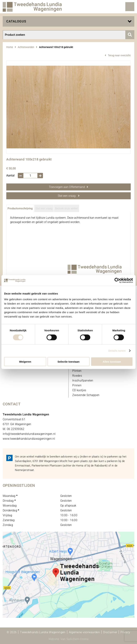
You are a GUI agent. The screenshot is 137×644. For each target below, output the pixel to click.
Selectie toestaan (69, 361)
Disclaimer (110, 632)
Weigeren (25, 361)
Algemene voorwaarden (84, 632)
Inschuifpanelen (83, 380)
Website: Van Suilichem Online (68, 639)
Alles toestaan (112, 361)
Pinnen (77, 385)
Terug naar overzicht (119, 55)
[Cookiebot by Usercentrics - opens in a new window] (117, 280)
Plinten (77, 371)
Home (10, 47)
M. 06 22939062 (13, 429)
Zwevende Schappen (86, 395)
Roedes (77, 376)
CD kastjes (79, 390)
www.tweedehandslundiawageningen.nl (29, 439)
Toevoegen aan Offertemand (68, 187)
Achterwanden (26, 47)
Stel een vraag (69, 196)
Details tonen (117, 351)
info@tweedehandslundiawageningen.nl (29, 434)
